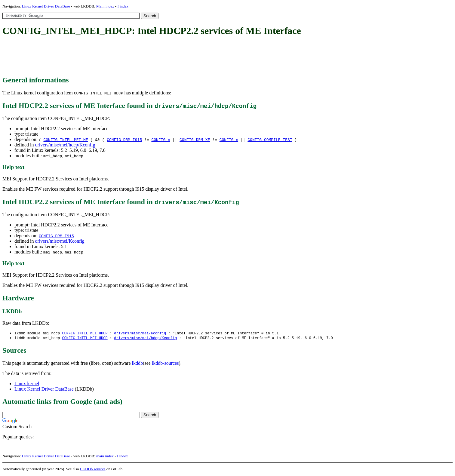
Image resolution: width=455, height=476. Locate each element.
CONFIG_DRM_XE (195, 140)
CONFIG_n (161, 140)
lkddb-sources (165, 364)
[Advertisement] (112, 57)
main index (105, 457)
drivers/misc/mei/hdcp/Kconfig (65, 145)
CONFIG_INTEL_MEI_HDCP (85, 333)
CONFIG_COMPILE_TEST (270, 140)
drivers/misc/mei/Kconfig (60, 241)
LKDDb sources (93, 470)
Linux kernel (27, 384)
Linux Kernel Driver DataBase (46, 6)
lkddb (137, 364)
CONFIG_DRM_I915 (124, 140)
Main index (105, 6)
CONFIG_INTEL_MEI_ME (66, 140)
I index (123, 6)
